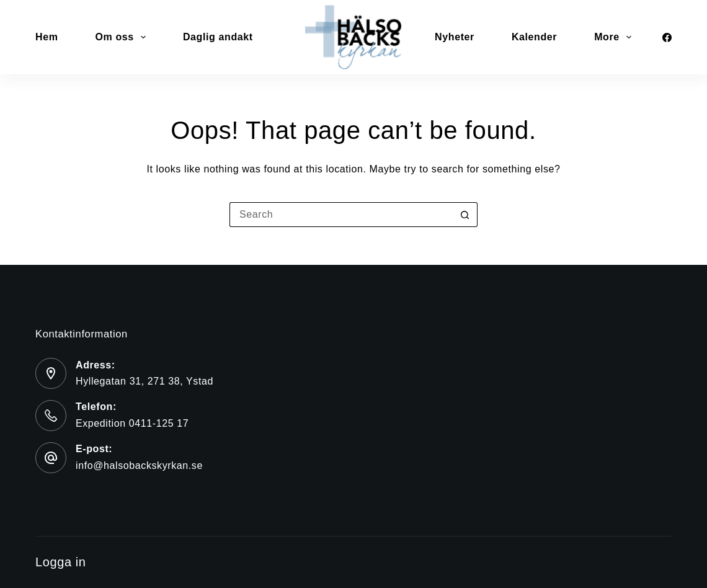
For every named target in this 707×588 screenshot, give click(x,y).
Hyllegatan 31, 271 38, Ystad (145, 381)
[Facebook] (667, 38)
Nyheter (455, 37)
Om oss (122, 37)
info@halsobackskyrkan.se (139, 465)
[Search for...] (341, 215)
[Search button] (465, 215)
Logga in (61, 562)
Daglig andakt (218, 37)
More (615, 37)
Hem (47, 37)
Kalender (534, 37)
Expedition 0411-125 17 (132, 423)
